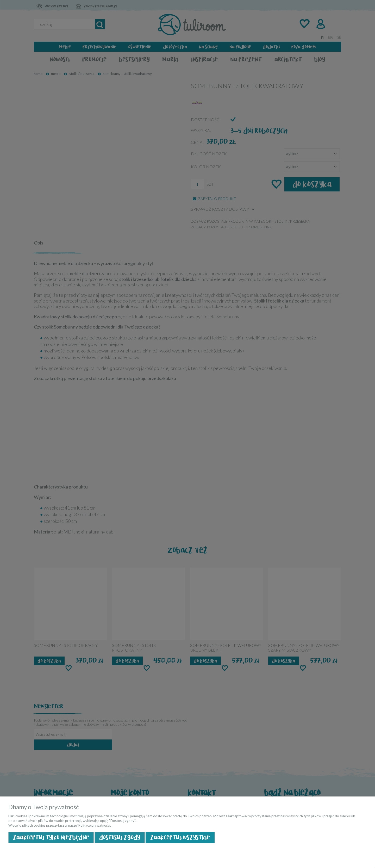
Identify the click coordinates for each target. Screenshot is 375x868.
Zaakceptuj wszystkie (180, 837)
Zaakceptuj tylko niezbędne (51, 837)
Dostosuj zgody (120, 837)
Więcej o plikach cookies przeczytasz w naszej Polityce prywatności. (60, 825)
